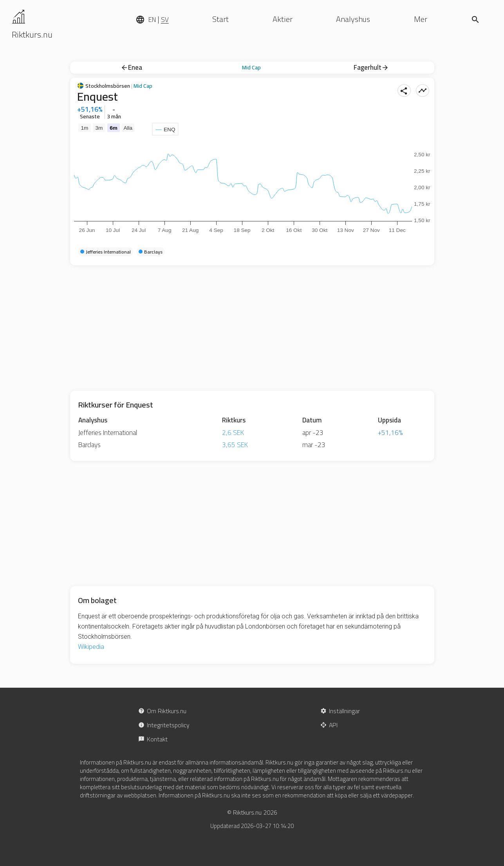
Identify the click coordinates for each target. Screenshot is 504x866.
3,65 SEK (235, 445)
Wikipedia (91, 647)
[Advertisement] (252, 328)
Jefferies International (108, 433)
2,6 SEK (233, 433)
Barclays (89, 445)
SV (165, 20)
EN (152, 20)
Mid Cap (251, 67)
